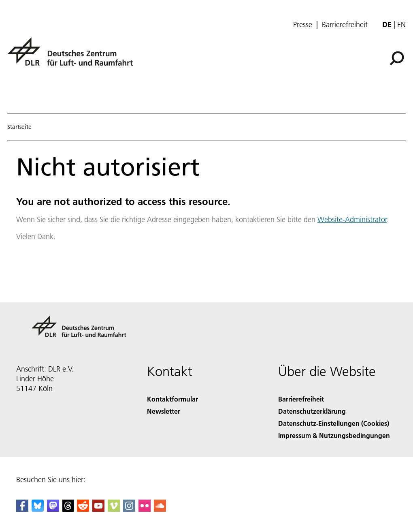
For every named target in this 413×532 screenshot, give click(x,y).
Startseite (19, 127)
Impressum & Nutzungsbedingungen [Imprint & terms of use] (334, 435)
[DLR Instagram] (129, 509)
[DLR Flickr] (145, 509)
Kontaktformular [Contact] (172, 399)
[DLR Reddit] (83, 509)
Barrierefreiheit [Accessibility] (301, 399)
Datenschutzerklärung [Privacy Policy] (312, 411)
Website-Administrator (352, 219)
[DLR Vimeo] (114, 509)
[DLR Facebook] (22, 509)
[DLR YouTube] (98, 509)
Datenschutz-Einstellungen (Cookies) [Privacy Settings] (334, 423)
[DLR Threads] (68, 509)
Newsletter (164, 411)
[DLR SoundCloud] (160, 509)
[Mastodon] (53, 509)
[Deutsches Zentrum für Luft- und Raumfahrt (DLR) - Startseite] (73, 56)
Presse (303, 25)
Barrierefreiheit (345, 25)
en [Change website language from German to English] (401, 25)
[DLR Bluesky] (38, 509)
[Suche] (397, 58)
